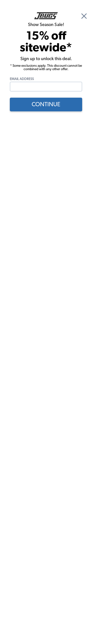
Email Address (22, 79)
